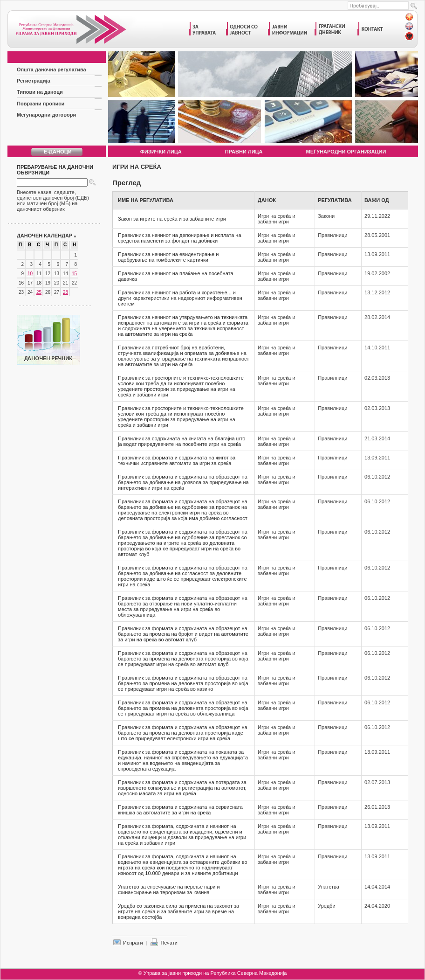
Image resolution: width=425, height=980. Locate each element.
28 (65, 292)
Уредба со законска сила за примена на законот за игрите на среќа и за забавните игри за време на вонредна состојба (178, 911)
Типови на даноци (40, 92)
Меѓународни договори (46, 115)
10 (30, 274)
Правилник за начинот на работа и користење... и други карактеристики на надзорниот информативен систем (180, 298)
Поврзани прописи (41, 104)
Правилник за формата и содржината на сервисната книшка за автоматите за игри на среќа (180, 810)
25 (39, 292)
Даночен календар (47, 236)
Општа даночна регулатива (51, 70)
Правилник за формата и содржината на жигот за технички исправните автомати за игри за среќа (177, 460)
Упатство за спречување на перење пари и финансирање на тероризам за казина (169, 890)
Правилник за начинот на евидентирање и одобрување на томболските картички (168, 257)
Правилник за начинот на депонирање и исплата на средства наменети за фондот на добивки (180, 238)
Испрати (133, 943)
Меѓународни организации (346, 152)
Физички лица (161, 152)
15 (74, 274)
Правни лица (244, 152)
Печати (169, 943)
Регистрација (34, 81)
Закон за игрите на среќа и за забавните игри (172, 219)
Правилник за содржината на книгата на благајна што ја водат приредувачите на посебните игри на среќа (182, 441)
